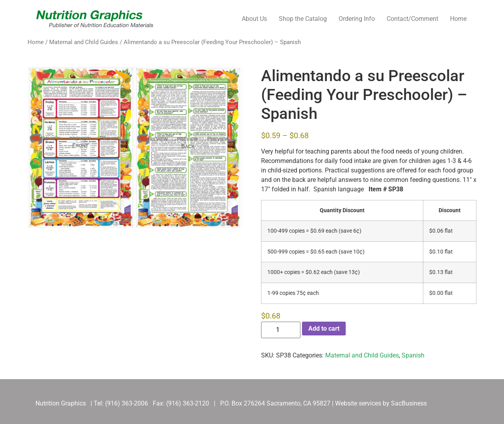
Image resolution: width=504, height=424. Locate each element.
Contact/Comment (412, 19)
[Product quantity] (281, 330)
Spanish (413, 355)
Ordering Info (357, 19)
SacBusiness (409, 403)
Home (458, 19)
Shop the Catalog (303, 19)
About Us (254, 19)
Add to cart (324, 329)
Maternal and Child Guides (84, 42)
